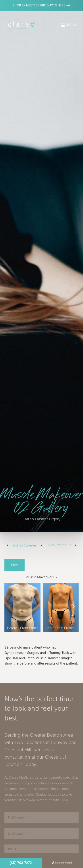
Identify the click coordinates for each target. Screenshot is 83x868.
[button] (9, 606)
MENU (73, 25)
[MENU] (63, 25)
